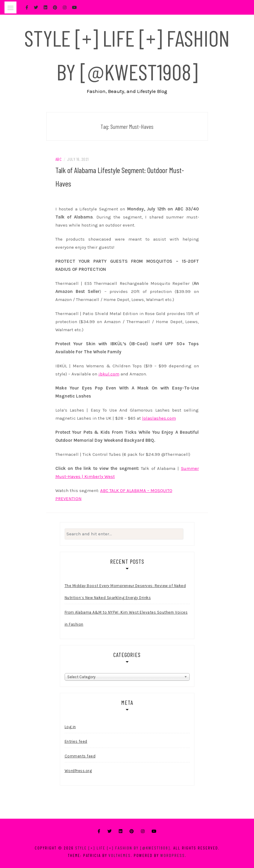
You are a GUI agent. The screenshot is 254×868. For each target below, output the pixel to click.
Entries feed (76, 741)
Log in (70, 727)
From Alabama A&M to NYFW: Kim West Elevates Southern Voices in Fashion (126, 618)
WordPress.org (78, 771)
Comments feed (80, 756)
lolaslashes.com (159, 418)
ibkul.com (109, 374)
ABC (59, 159)
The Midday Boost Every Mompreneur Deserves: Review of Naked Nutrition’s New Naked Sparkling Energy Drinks (125, 592)
